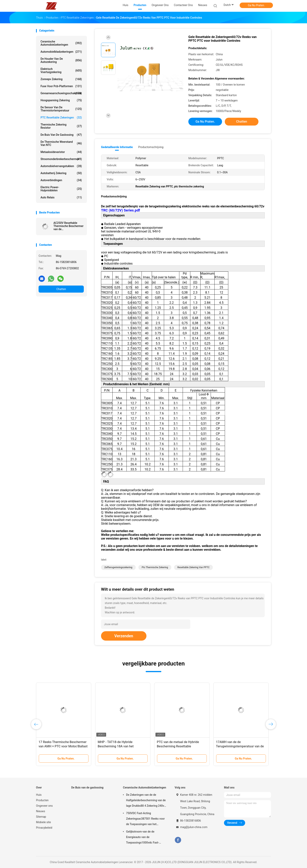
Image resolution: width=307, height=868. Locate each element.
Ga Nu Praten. (256, 5)
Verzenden (124, 636)
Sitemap (41, 817)
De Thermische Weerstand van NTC (61, 143)
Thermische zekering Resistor (61, 126)
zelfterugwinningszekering (118, 567)
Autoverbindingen (61, 180)
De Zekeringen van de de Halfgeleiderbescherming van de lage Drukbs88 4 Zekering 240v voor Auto (146, 801)
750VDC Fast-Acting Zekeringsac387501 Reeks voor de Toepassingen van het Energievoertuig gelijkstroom (145, 819)
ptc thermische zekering (155, 567)
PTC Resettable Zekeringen (61, 118)
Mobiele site (43, 822)
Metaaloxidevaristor (61, 152)
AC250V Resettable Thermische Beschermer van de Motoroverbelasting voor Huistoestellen (69, 226)
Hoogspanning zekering (61, 100)
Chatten (61, 289)
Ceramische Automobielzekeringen (61, 43)
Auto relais (61, 197)
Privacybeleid (44, 828)
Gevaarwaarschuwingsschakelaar (61, 93)
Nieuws (41, 811)
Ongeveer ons (44, 806)
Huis (39, 795)
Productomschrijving (151, 147)
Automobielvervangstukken (61, 166)
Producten (42, 800)
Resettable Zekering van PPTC (193, 567)
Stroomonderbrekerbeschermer (61, 159)
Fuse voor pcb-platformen (61, 86)
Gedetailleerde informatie (117, 147)
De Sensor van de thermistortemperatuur (61, 109)
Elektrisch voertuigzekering (61, 71)
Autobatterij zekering (61, 173)
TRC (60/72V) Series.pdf (121, 210)
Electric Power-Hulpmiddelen (61, 189)
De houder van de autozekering (61, 60)
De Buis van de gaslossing (61, 135)
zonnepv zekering (61, 79)
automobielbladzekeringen (61, 52)
